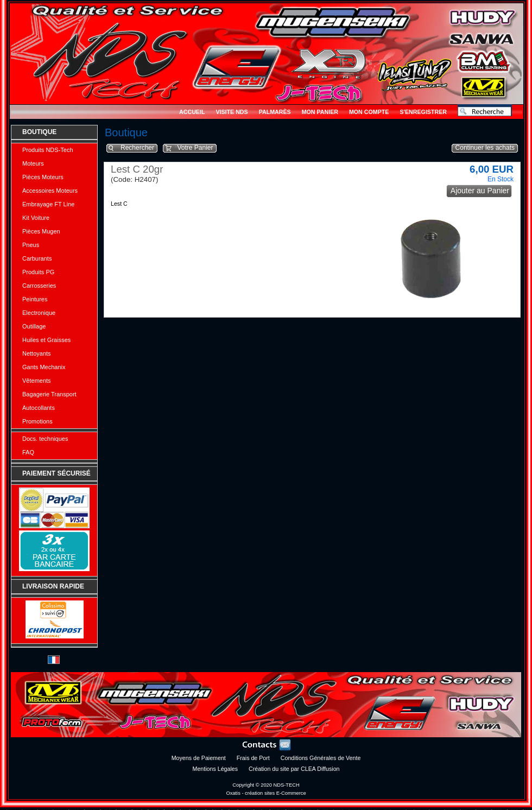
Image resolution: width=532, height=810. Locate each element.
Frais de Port (253, 758)
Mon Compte (369, 112)
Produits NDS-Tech (48, 150)
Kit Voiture (36, 218)
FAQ (28, 452)
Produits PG (38, 272)
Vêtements (37, 381)
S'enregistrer (423, 112)
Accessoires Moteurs (50, 191)
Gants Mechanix (44, 367)
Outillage (34, 326)
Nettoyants (37, 353)
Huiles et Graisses (46, 340)
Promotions (37, 421)
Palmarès (275, 112)
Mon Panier (320, 112)
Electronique (39, 313)
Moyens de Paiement (199, 758)
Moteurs (33, 163)
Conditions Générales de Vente (321, 758)
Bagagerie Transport (49, 394)
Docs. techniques (45, 439)
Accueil (192, 112)
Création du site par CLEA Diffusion (294, 769)
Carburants (37, 258)
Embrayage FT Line (48, 204)
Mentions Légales (216, 769)
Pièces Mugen (41, 231)
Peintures (35, 299)
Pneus (31, 245)
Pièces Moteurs (43, 177)
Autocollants (39, 408)
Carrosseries (39, 286)
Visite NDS (232, 112)
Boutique (39, 132)
